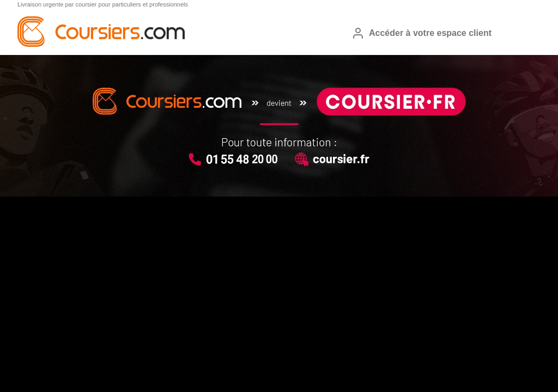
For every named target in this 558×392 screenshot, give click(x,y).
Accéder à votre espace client (421, 33)
